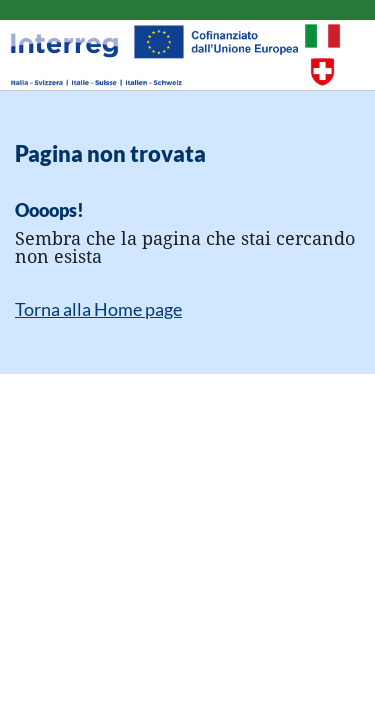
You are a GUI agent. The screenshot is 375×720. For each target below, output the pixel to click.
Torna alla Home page (98, 309)
